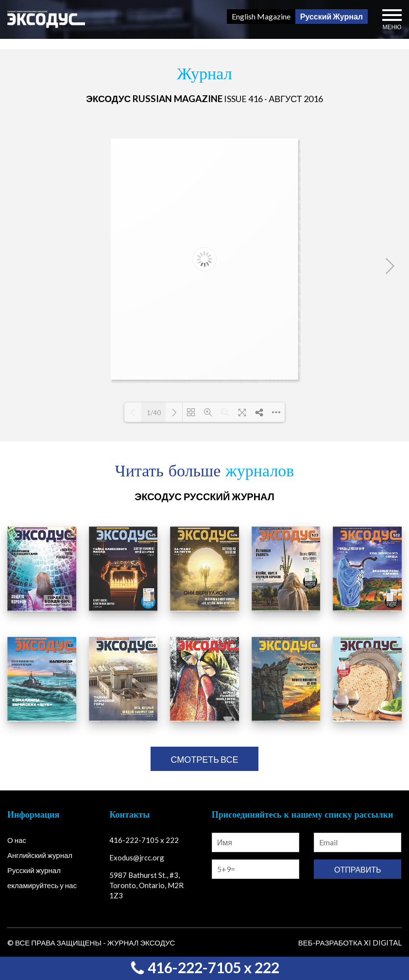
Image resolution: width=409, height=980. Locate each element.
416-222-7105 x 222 (204, 967)
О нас (17, 840)
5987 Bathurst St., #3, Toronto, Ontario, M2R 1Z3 (146, 885)
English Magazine (261, 16)
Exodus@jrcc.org (137, 857)
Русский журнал (34, 870)
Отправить (358, 869)
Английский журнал (40, 855)
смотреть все (204, 759)
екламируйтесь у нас (42, 885)
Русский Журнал (332, 16)
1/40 (154, 413)
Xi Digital (383, 943)
